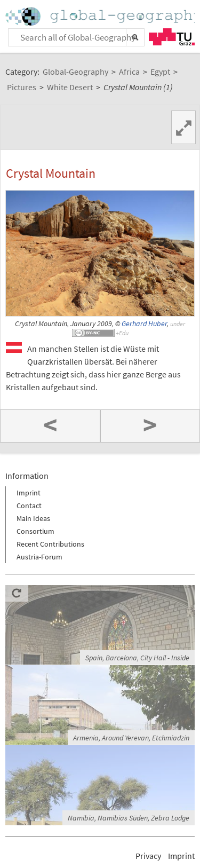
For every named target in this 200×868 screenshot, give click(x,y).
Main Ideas (33, 518)
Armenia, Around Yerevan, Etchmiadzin (131, 738)
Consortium (35, 531)
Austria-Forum (39, 557)
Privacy (148, 856)
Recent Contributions (50, 544)
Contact (29, 506)
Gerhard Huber (144, 324)
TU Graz (172, 37)
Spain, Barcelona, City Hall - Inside (137, 658)
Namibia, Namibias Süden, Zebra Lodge (129, 818)
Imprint (29, 493)
